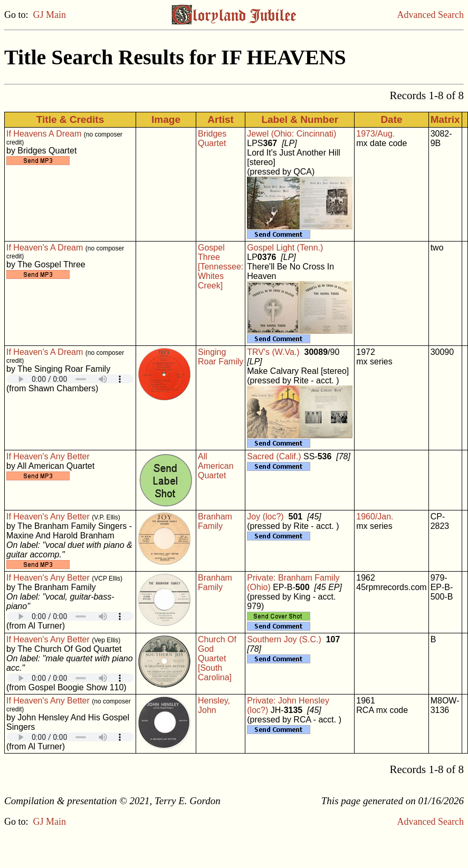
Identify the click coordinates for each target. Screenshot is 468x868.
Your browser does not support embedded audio (70, 379)
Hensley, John (214, 705)
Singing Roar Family (221, 357)
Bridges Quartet (212, 138)
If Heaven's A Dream (45, 248)
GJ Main (50, 15)
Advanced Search (431, 15)
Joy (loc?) (265, 517)
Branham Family (215, 521)
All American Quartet (216, 466)
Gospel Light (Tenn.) (285, 248)
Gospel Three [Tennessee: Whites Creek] (221, 267)
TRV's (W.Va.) (273, 352)
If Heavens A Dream (44, 134)
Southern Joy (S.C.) (284, 639)
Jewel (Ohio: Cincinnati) (292, 134)
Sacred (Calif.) (274, 456)
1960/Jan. (375, 517)
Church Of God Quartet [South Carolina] (217, 658)
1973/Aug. (375, 134)
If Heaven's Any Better (48, 456)
